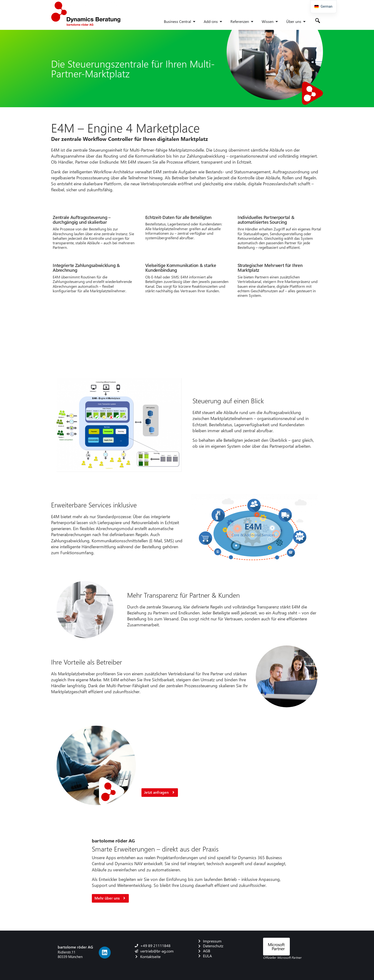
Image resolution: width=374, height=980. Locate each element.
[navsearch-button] (318, 21)
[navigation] (323, 7)
